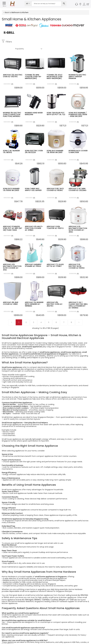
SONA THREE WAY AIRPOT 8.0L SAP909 (33, 182)
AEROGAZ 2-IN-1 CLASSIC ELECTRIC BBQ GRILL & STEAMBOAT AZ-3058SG (78, 298)
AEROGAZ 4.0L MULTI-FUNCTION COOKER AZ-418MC (34, 221)
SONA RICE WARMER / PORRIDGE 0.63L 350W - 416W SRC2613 (78, 108)
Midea (35, 591)
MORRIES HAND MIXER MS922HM (34, 107)
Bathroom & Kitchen (20, 12)
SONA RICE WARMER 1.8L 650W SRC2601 (55, 145)
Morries (84, 588)
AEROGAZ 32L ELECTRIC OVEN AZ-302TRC (13, 69)
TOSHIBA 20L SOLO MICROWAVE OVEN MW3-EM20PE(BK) (55, 70)
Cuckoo (49, 591)
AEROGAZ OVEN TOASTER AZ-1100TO (55, 220)
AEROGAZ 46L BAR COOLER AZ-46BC (11, 296)
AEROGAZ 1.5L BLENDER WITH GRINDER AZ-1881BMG (34, 297)
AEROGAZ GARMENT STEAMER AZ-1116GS (33, 258)
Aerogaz (28, 591)
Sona (4, 590)
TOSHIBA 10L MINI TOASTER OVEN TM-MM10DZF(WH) (33, 70)
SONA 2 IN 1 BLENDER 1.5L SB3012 (11, 145)
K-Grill (63, 591)
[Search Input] (46, 4)
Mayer (56, 591)
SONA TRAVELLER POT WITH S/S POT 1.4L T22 (56, 107)
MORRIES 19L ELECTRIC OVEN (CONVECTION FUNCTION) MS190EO (12, 108)
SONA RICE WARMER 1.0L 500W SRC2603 (11, 182)
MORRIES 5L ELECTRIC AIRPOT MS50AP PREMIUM (77, 70)
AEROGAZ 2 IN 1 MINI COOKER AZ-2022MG (77, 182)
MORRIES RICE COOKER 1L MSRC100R (78, 145)
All (28, 4)
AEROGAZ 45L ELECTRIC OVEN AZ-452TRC (55, 297)
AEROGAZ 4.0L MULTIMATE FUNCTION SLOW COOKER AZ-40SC (78, 222)
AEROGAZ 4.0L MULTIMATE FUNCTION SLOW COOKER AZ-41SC (12, 260)
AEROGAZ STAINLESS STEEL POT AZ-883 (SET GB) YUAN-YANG (13, 221)
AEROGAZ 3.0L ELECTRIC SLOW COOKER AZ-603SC (77, 259)
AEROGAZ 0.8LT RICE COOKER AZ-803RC (55, 182)
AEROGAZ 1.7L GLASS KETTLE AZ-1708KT (55, 258)
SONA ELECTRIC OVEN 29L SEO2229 (34, 145)
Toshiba (42, 591)
